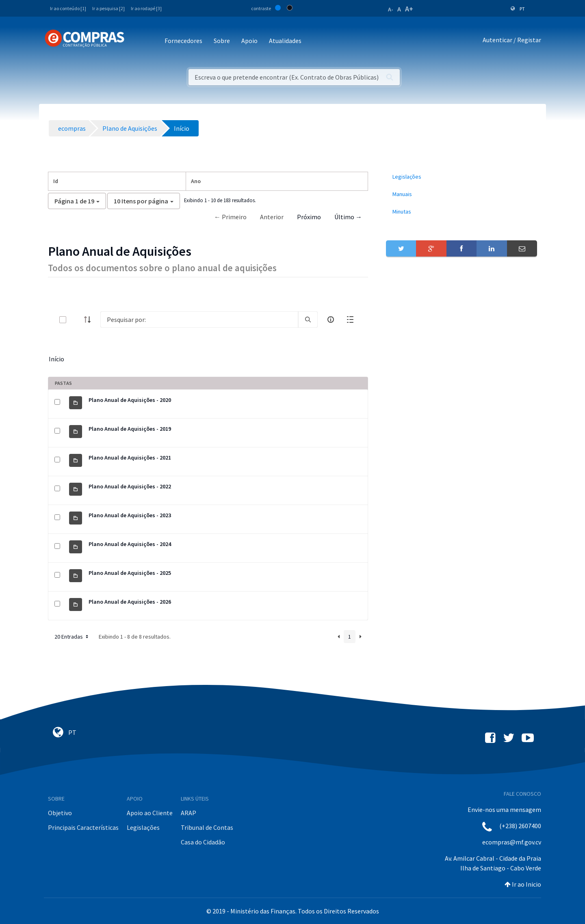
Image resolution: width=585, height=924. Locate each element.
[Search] (199, 320)
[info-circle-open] (331, 320)
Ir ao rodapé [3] (146, 8)
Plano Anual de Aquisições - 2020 (130, 400)
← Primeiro (230, 217)
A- (391, 9)
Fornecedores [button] (183, 41)
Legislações (143, 827)
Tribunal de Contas (207, 827)
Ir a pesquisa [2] (108, 8)
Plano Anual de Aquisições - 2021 (130, 458)
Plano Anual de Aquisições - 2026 (130, 602)
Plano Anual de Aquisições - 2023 (130, 515)
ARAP (188, 813)
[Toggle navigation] (136, 41)
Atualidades (285, 41)
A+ (409, 9)
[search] (308, 320)
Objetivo (60, 813)
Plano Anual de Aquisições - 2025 (130, 573)
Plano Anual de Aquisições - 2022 (130, 486)
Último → (348, 217)
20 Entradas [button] (72, 637)
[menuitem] (461, 177)
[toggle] (76, 320)
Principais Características (83, 827)
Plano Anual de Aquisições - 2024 (130, 544)
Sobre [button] (222, 41)
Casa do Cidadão (203, 842)
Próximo (309, 217)
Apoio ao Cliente (150, 813)
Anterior (272, 217)
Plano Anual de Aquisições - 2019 (130, 429)
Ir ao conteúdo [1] (68, 8)
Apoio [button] (249, 41)
